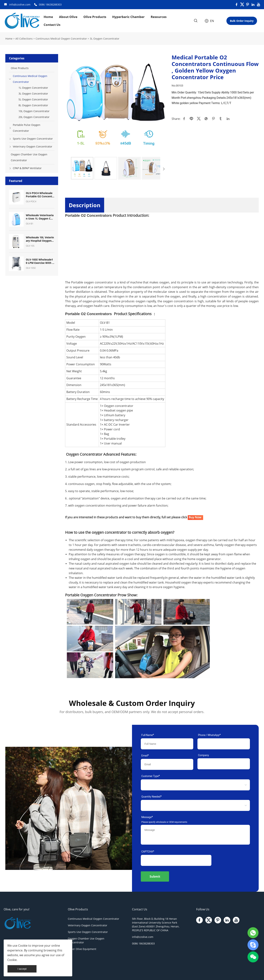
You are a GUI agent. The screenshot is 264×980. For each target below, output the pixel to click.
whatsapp (206, 119)
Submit (155, 876)
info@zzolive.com (20, 4)
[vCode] (176, 860)
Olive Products (95, 17)
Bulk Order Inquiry (242, 21)
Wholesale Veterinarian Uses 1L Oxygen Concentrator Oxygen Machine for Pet (40, 217)
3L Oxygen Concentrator (105, 39)
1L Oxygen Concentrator (33, 88)
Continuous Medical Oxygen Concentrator (61, 39)
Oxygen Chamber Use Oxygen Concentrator (29, 157)
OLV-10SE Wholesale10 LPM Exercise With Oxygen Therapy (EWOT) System (40, 261)
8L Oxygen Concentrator (33, 105)
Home (48, 17)
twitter (199, 119)
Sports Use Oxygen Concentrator (33, 139)
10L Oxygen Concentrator (34, 111)
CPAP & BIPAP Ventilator (27, 168)
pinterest (213, 119)
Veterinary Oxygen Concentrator (33, 146)
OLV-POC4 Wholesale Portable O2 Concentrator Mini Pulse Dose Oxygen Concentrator (40, 195)
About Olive (68, 17)
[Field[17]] (224, 744)
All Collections (24, 39)
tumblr (221, 119)
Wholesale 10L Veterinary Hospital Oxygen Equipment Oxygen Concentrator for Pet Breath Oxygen (40, 239)
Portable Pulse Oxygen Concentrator (27, 128)
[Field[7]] (167, 744)
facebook (184, 119)
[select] (190, 785)
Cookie (23, 946)
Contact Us (52, 25)
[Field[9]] (167, 764)
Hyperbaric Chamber (128, 17)
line (191, 119)
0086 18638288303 (50, 4)
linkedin (228, 119)
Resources (159, 17)
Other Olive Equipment (82, 949)
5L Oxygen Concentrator (33, 99)
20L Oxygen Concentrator (34, 117)
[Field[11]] (224, 764)
